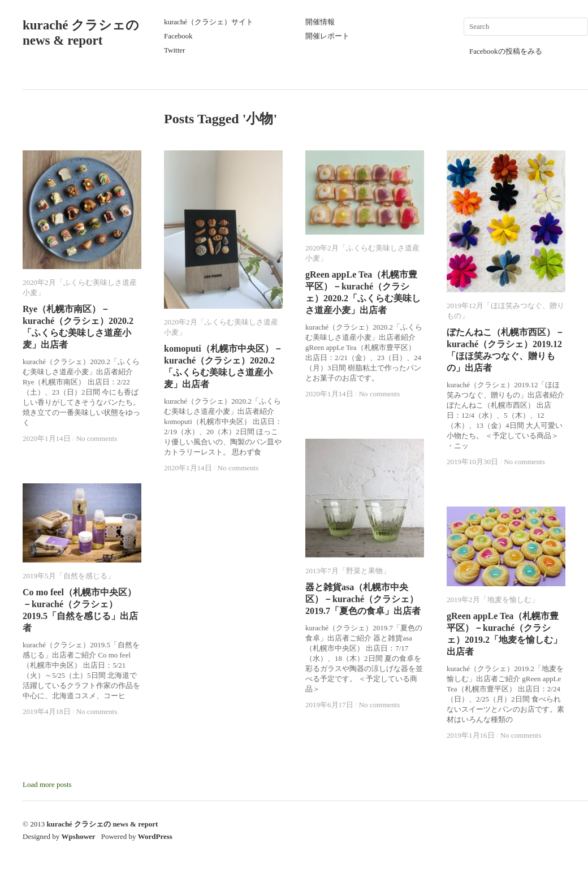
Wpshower (79, 836)
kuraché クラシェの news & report (102, 824)
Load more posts (47, 784)
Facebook (178, 36)
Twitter (174, 50)
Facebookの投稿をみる (506, 51)
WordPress (155, 836)
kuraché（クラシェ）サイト (209, 22)
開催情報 (320, 22)
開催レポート (327, 36)
